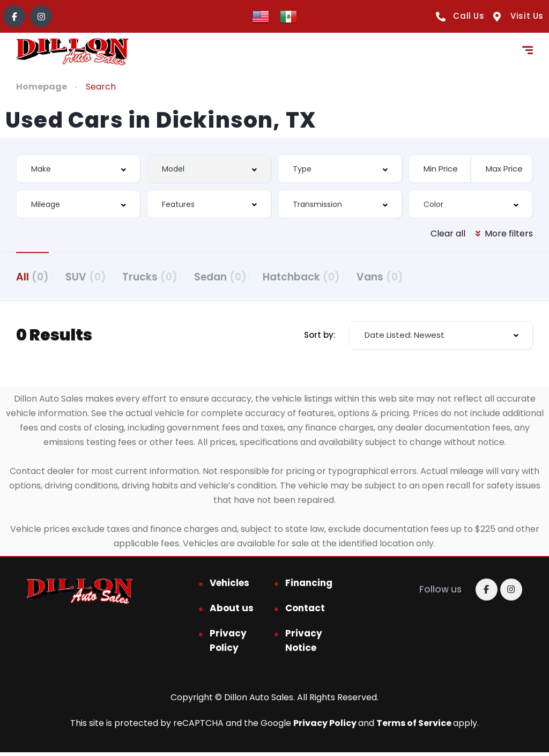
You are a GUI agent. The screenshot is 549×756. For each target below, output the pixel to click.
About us (232, 612)
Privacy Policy (228, 644)
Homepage (42, 87)
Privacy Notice (304, 644)
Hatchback (343, 276)
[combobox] (78, 169)
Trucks (171, 276)
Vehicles (229, 587)
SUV (96, 276)
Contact (305, 612)
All (32, 276)
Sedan (251, 276)
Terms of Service (415, 727)
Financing (309, 587)
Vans (432, 276)
